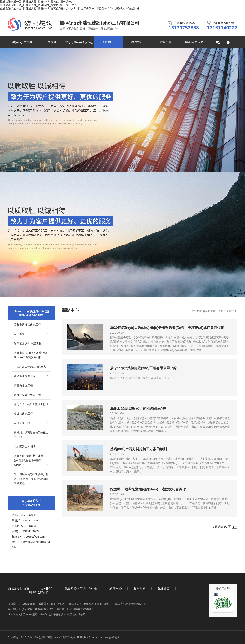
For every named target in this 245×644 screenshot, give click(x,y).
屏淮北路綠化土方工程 (31, 395)
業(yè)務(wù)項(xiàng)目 (79, 44)
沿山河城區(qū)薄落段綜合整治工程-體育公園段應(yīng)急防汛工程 (31, 479)
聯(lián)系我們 (194, 42)
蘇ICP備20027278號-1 (80, 609)
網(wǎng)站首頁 (22, 42)
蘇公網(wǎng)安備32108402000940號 (30, 609)
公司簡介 (51, 42)
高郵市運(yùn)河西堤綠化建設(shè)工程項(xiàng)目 (31, 355)
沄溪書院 (31, 334)
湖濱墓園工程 (31, 423)
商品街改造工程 (31, 385)
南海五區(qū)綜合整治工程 (31, 404)
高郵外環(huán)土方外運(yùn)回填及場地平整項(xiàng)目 (31, 461)
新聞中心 (108, 42)
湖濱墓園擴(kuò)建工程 (31, 343)
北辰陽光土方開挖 (31, 446)
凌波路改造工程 (31, 414)
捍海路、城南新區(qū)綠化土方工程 (31, 435)
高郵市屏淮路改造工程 (31, 325)
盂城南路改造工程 (31, 376)
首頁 (221, 311)
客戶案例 (137, 42)
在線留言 (166, 42)
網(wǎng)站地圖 (110, 637)
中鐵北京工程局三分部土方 (31, 367)
